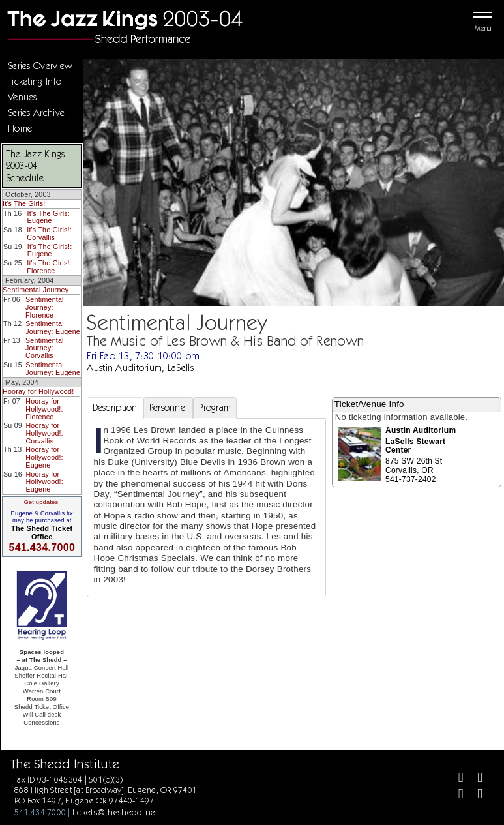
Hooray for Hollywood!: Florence (44, 409)
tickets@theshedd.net (115, 812)
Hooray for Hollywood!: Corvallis (44, 433)
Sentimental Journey (36, 290)
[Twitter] (474, 779)
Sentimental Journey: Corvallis (45, 348)
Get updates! (42, 502)
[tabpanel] (206, 508)
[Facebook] (455, 779)
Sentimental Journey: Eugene (53, 327)
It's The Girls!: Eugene (50, 250)
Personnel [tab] (169, 408)
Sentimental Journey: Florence (45, 307)
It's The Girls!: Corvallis (49, 233)
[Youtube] (474, 795)
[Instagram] (455, 795)
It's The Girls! (24, 203)
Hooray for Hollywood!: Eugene (44, 457)
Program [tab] (215, 408)
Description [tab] (115, 408)
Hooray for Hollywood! (38, 391)
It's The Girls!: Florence (49, 267)
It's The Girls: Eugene (49, 217)
